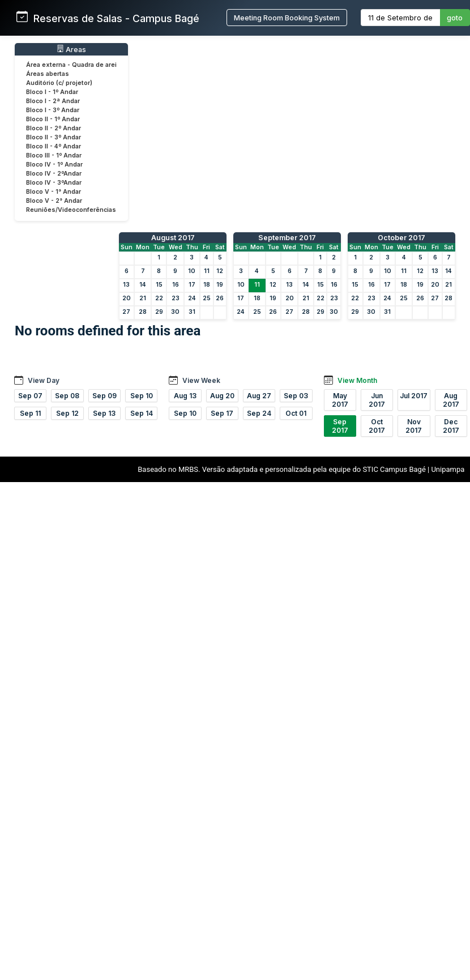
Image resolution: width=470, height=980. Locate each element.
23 (176, 298)
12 (220, 271)
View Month (357, 380)
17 (192, 285)
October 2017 (401, 238)
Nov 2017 (414, 426)
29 (159, 312)
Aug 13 (185, 396)
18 (207, 285)
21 (143, 298)
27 (126, 312)
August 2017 (173, 238)
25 (207, 298)
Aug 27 (259, 396)
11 (207, 271)
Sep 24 (259, 413)
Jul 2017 (414, 396)
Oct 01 (296, 413)
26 (220, 298)
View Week (201, 380)
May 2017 (340, 400)
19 (220, 285)
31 (192, 312)
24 (192, 298)
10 (192, 271)
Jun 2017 (377, 400)
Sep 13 (104, 413)
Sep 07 (30, 396)
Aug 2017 (451, 400)
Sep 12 (67, 413)
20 (127, 298)
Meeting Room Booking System (287, 18)
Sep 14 (142, 413)
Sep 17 (222, 413)
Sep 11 (30, 413)
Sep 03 (296, 396)
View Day (44, 380)
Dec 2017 (451, 426)
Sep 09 (104, 396)
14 (143, 285)
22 (159, 298)
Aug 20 (222, 396)
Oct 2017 (377, 426)
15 (159, 285)
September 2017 (287, 238)
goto (455, 18)
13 (126, 285)
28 (143, 312)
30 (175, 312)
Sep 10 (142, 396)
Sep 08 (67, 396)
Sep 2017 (340, 426)
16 (176, 285)
